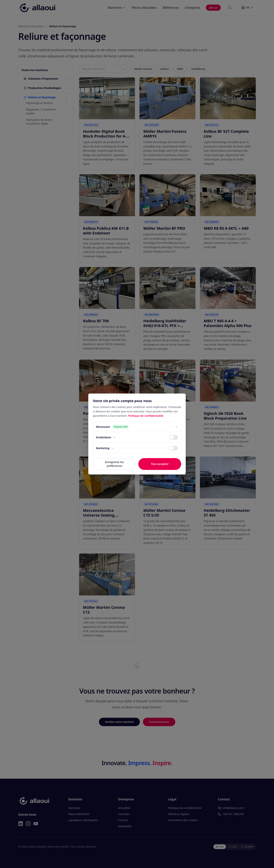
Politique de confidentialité (146, 416)
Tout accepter (160, 464)
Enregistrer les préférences (114, 464)
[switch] (174, 437)
